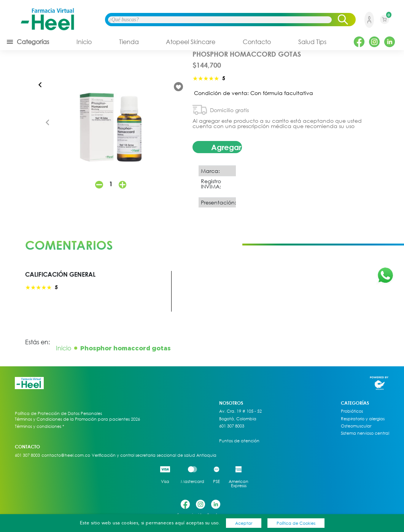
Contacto (257, 42)
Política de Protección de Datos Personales (58, 413)
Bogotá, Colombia (238, 419)
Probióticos (352, 411)
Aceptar (244, 523)
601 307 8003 (232, 426)
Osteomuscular (356, 426)
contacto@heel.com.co (66, 455)
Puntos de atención (239, 441)
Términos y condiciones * (40, 426)
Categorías (28, 42)
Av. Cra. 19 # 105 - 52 (240, 411)
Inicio (84, 42)
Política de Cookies (296, 523)
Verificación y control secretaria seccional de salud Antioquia (154, 455)
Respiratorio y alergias (363, 419)
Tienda (129, 42)
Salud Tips (312, 42)
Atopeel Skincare (191, 42)
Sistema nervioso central (365, 433)
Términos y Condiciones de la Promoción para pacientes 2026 (77, 419)
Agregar (226, 147)
